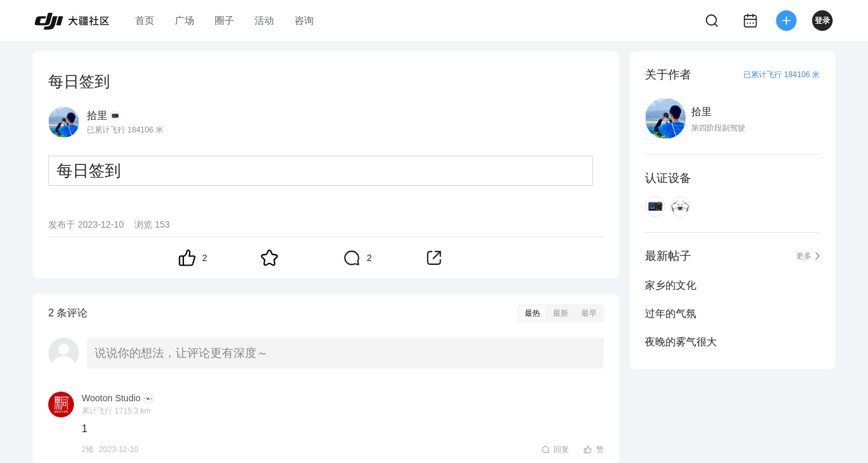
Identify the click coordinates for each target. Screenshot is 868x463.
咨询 (304, 20)
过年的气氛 (671, 313)
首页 (145, 20)
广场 (185, 20)
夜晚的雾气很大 (681, 342)
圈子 (224, 20)
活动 (264, 20)
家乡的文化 (671, 285)
